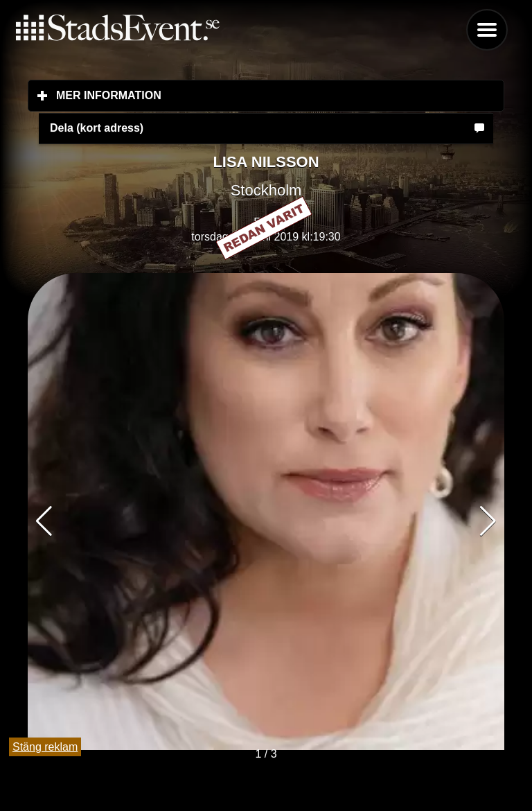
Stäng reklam (45, 747)
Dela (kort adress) (97, 128)
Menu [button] (487, 30)
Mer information (191, 95)
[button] (488, 521)
